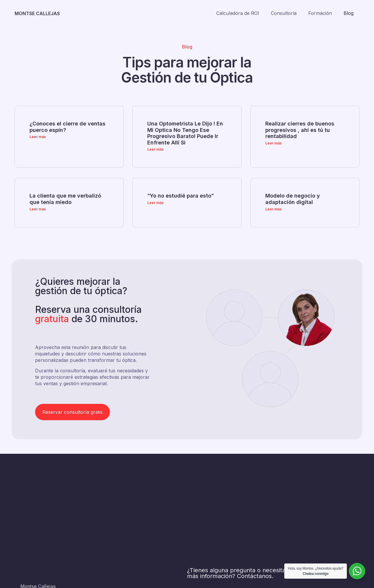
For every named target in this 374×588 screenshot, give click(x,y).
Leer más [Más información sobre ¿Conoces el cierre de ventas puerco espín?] (38, 137)
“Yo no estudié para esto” (181, 196)
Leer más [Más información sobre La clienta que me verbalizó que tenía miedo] (38, 209)
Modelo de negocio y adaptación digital (293, 199)
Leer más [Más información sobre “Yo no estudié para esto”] (155, 203)
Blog (349, 13)
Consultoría (284, 13)
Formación (320, 13)
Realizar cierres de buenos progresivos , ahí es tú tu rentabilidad (300, 130)
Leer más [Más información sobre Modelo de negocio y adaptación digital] (273, 209)
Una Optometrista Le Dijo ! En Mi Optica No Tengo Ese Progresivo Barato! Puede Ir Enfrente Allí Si (185, 133)
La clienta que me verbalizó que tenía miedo (65, 199)
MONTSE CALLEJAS (37, 13)
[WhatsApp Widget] (357, 571)
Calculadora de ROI (238, 13)
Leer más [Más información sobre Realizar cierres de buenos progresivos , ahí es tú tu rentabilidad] (273, 143)
